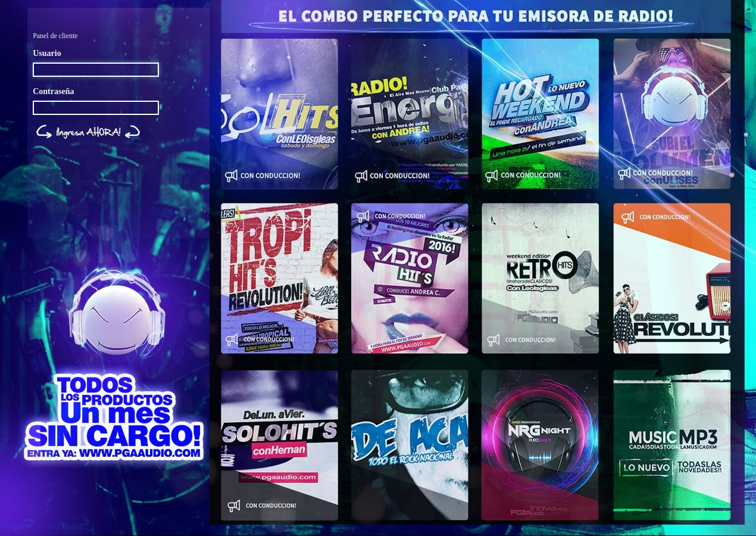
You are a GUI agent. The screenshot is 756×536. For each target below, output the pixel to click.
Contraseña (53, 91)
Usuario (47, 53)
